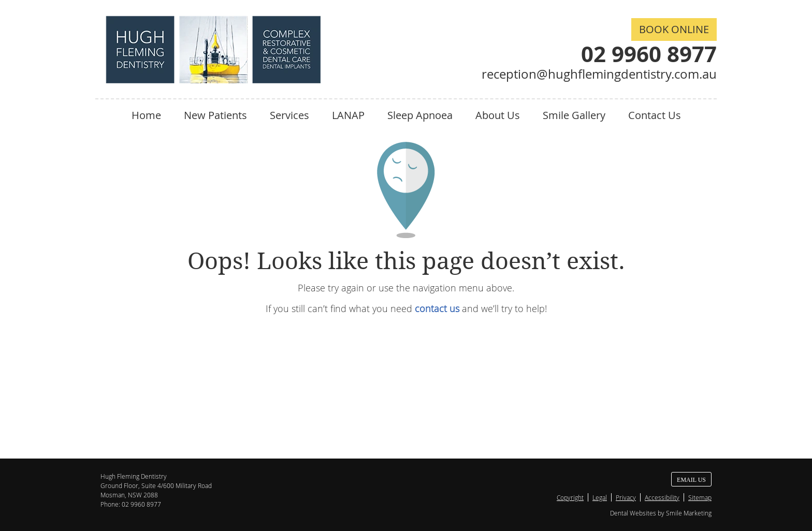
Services (289, 115)
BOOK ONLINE (674, 29)
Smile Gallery (574, 115)
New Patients (215, 115)
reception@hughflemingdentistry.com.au (599, 74)
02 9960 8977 (649, 54)
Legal (600, 497)
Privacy (626, 497)
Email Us (691, 480)
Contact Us (655, 115)
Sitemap (700, 497)
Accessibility (662, 497)
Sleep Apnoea (420, 115)
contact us (437, 308)
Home (146, 115)
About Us (498, 115)
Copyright (570, 497)
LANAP (348, 115)
